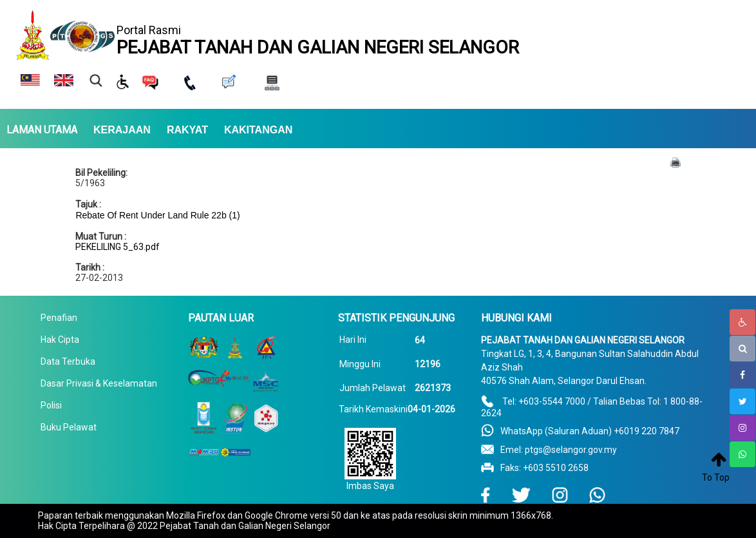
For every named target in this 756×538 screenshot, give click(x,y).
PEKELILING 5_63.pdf (118, 247)
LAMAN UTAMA (42, 130)
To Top (716, 477)
